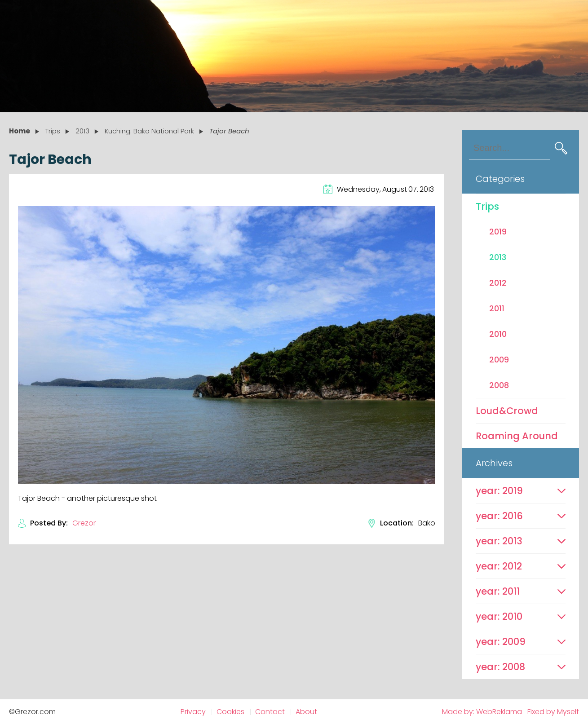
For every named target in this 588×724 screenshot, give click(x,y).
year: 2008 (500, 667)
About (306, 712)
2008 (499, 385)
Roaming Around (517, 436)
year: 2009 (501, 642)
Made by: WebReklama (482, 712)
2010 (498, 334)
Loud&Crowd (507, 411)
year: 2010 (499, 616)
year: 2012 (499, 566)
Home (20, 131)
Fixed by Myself (553, 712)
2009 (499, 360)
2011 (497, 308)
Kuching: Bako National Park (149, 131)
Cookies (230, 712)
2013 (498, 257)
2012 (498, 283)
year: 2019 (499, 491)
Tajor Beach (229, 131)
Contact (270, 712)
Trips (487, 206)
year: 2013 (499, 541)
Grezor (84, 523)
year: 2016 (499, 516)
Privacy (193, 712)
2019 (498, 232)
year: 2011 (498, 591)
